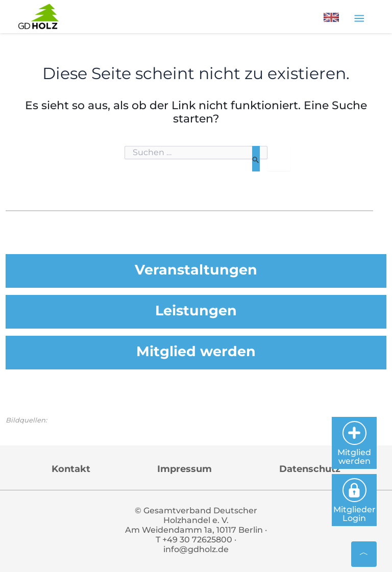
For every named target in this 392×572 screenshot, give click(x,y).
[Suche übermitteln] (256, 159)
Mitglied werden (196, 351)
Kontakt (71, 469)
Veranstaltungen (196, 270)
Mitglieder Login (354, 501)
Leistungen (196, 310)
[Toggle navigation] (359, 18)
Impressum (185, 469)
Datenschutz (310, 469)
